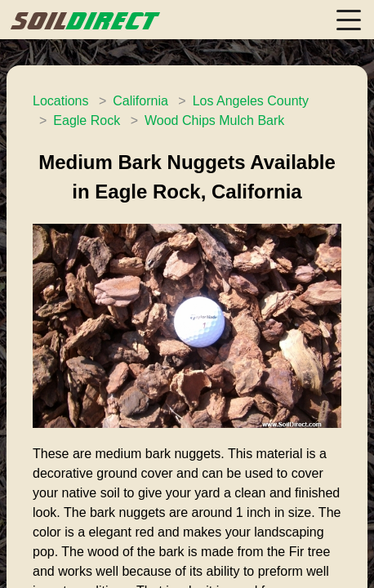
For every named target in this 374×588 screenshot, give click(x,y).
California (140, 101)
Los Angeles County (251, 101)
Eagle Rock (87, 120)
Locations (61, 101)
